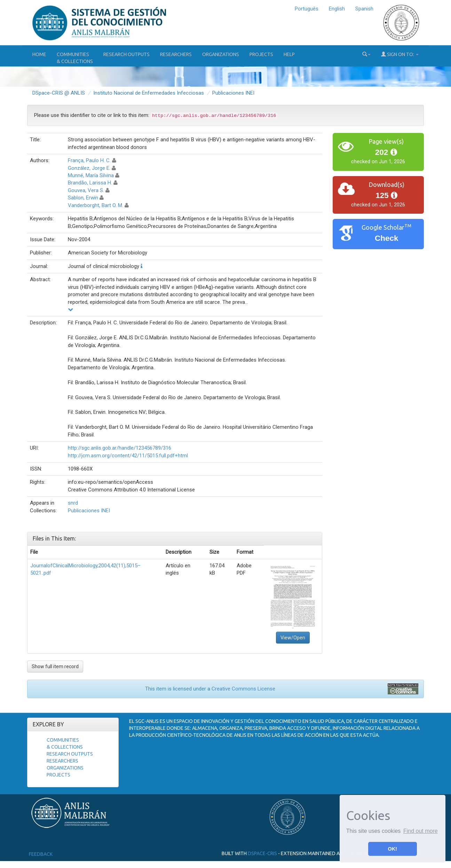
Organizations (221, 54)
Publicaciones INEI (233, 93)
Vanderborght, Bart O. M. (96, 205)
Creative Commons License (243, 689)
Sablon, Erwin (83, 198)
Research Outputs (126, 54)
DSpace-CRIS (262, 853)
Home (39, 54)
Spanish (364, 9)
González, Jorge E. (89, 168)
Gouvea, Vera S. (86, 190)
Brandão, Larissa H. (90, 183)
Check (387, 238)
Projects (261, 54)
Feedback (41, 854)
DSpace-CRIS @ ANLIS (59, 93)
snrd (73, 503)
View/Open (293, 638)
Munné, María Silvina (91, 175)
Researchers (176, 54)
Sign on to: (400, 54)
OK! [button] (393, 849)
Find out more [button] (421, 831)
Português (307, 9)
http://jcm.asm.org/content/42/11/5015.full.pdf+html (128, 456)
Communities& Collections (75, 58)
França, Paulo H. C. (89, 160)
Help (289, 54)
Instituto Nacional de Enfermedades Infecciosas (149, 93)
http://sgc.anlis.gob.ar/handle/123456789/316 (120, 448)
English (337, 9)
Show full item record (55, 666)
